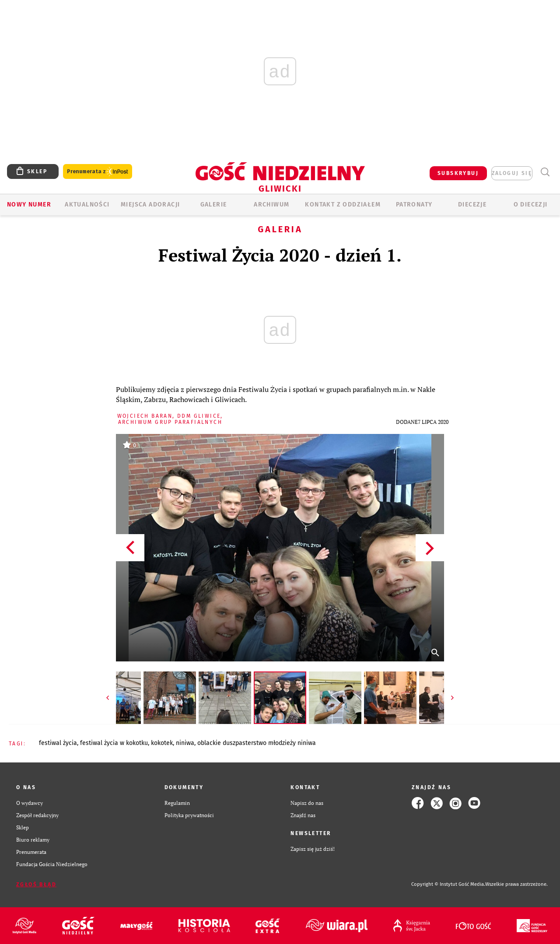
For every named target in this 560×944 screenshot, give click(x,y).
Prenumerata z (98, 172)
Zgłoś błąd (36, 885)
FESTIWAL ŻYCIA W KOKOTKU (114, 743)
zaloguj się (512, 173)
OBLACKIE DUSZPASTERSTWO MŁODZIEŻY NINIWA (257, 743)
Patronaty (414, 205)
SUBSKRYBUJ (458, 173)
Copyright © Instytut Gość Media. (448, 884)
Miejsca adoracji (150, 205)
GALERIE (214, 205)
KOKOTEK (162, 743)
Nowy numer (29, 205)
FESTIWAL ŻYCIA (58, 743)
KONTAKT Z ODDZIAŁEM (343, 205)
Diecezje (472, 205)
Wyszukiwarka (545, 172)
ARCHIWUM (271, 205)
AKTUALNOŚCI (87, 205)
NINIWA (185, 743)
